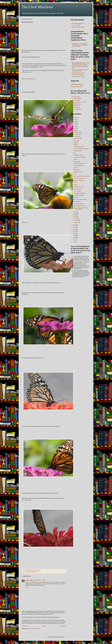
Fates (75, 174)
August (76, 141)
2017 (74, 229)
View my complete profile (77, 87)
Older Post (63, 626)
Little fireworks (77, 202)
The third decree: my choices (79, 102)
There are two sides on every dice (82, 176)
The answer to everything (80, 157)
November (76, 134)
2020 (74, 130)
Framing (75, 168)
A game (75, 159)
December (76, 132)
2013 (74, 238)
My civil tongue (77, 191)
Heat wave (76, 197)
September (77, 138)
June (75, 212)
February (76, 220)
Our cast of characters (79, 204)
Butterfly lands (77, 161)
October (76, 136)
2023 (74, 124)
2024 (74, 122)
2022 (74, 126)
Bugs (75, 153)
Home (44, 626)
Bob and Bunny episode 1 (78, 75)
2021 (74, 128)
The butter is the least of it (80, 178)
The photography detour (79, 164)
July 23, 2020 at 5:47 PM (40, 580)
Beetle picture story (78, 172)
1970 (74, 242)
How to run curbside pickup (80, 199)
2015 (74, 233)
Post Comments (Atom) (34, 628)
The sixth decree (76, 108)
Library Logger (29, 580)
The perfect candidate (79, 195)
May (75, 214)
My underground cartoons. (79, 73)
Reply (27, 587)
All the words (77, 170)
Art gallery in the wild (79, 155)
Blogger (62, 637)
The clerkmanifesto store (78, 24)
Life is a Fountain (76, 25)
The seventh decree (77, 110)
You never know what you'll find (81, 149)
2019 (74, 225)
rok (36, 572)
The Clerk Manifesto (37, 7)
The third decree (76, 100)
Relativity (76, 145)
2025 (74, 120)
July (75, 143)
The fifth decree (76, 106)
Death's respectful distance (80, 206)
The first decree (76, 97)
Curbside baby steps (78, 187)
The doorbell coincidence (80, 193)
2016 (74, 231)
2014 (74, 236)
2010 (74, 240)
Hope (75, 183)
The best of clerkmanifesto (79, 27)
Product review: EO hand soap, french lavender (81, 209)
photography (32, 572)
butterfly (28, 572)
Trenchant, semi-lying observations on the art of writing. (81, 70)
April (75, 216)
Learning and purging (79, 147)
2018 (74, 227)
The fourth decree (76, 104)
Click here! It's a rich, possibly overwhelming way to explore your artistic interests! (80, 45)
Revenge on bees (78, 189)
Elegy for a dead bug (79, 180)
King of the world (78, 151)
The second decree (77, 98)
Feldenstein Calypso (78, 84)
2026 (74, 118)
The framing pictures (78, 166)
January (76, 222)
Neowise (76, 185)
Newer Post (25, 626)
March (75, 218)
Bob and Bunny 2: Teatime (79, 77)
